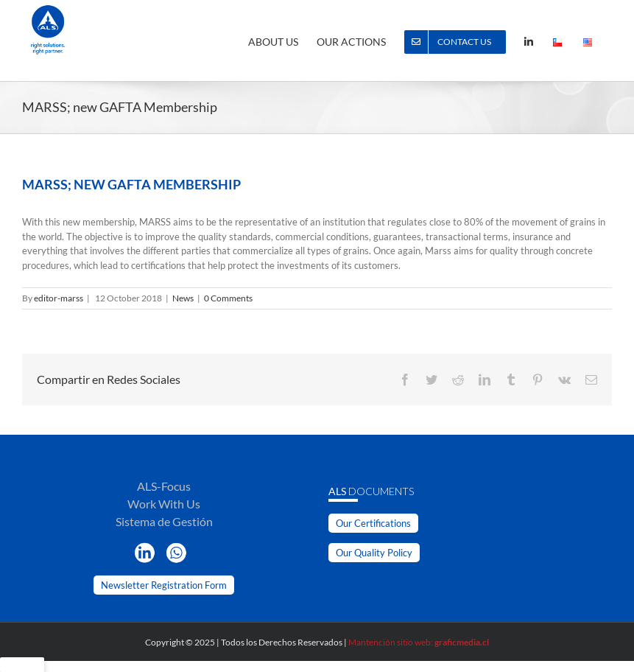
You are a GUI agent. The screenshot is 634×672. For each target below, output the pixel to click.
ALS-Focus (164, 486)
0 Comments (228, 298)
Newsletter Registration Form (164, 585)
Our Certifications (373, 523)
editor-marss (59, 298)
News (183, 298)
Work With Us (164, 504)
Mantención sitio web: (419, 642)
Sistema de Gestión (164, 521)
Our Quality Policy (374, 553)
